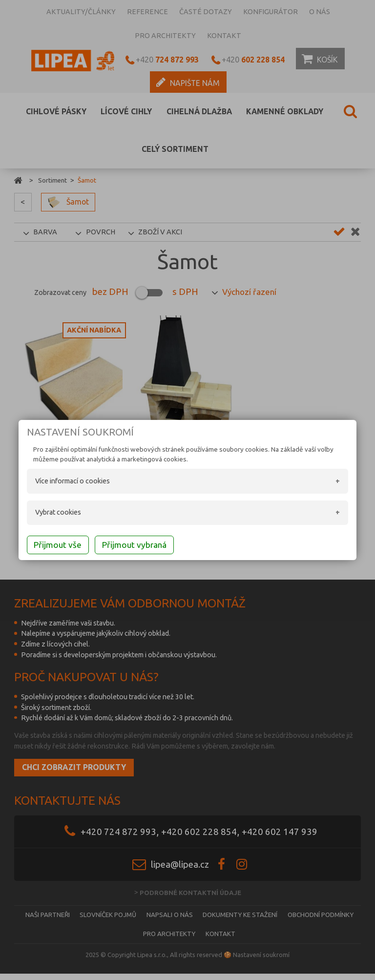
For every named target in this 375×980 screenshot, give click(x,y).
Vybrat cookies (59, 514)
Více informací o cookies (73, 482)
